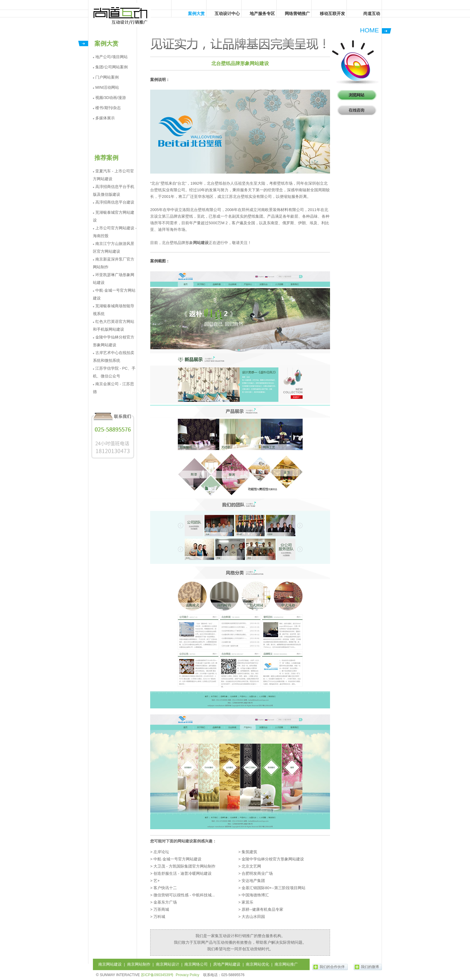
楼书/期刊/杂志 (108, 108)
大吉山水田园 (253, 917)
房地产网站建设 (227, 964)
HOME (369, 30)
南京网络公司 (196, 964)
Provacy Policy (187, 975)
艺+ (157, 881)
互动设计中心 (227, 13)
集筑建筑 (249, 852)
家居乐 (247, 902)
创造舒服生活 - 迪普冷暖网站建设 (183, 873)
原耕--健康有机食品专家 (262, 909)
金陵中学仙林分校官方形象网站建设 (273, 859)
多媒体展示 (105, 118)
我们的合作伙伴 (332, 967)
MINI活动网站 (107, 87)
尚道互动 (121, 15)
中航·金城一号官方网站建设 (177, 859)
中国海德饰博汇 (255, 895)
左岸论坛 (161, 852)
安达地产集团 (253, 881)
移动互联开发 (332, 13)
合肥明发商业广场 (257, 873)
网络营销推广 (297, 13)
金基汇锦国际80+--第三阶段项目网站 (274, 888)
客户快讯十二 (165, 888)
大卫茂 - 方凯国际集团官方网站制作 (184, 866)
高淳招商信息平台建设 (115, 202)
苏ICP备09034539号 (157, 975)
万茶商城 (161, 909)
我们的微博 (370, 967)
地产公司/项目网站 (112, 57)
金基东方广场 (165, 902)
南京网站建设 (110, 964)
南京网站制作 (139, 964)
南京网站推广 (286, 964)
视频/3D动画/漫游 (111, 98)
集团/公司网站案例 (112, 67)
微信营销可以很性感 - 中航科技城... (184, 895)
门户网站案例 (107, 77)
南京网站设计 (168, 964)
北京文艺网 (251, 866)
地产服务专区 (262, 13)
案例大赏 (196, 13)
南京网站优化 (257, 964)
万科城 (159, 917)
